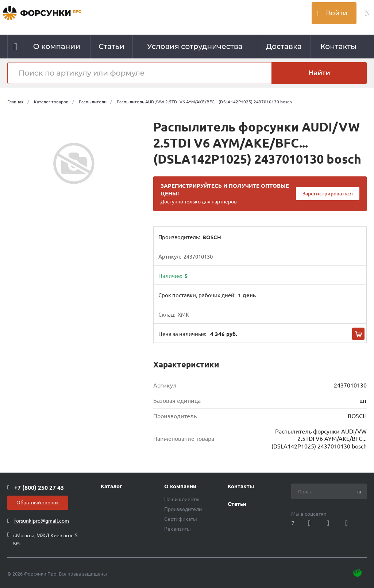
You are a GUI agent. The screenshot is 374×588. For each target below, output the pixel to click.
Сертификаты (181, 519)
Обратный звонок (38, 503)
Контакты (241, 486)
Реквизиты (178, 529)
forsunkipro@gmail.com (42, 521)
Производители (183, 509)
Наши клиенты (182, 499)
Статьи (237, 504)
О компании (180, 486)
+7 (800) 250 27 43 (39, 488)
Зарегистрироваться (328, 194)
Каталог (111, 486)
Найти (319, 73)
